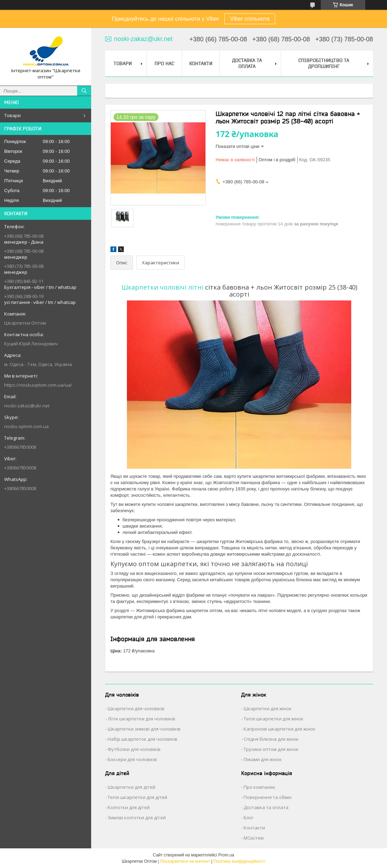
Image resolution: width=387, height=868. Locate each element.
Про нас (164, 63)
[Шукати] (84, 91)
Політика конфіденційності (239, 861)
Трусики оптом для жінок (271, 749)
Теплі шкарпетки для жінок (274, 719)
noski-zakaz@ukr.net (27, 406)
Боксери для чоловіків (132, 759)
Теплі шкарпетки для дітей (137, 797)
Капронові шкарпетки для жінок (280, 729)
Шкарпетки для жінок (268, 708)
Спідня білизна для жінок (271, 739)
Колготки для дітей (129, 807)
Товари (12, 115)
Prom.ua (226, 855)
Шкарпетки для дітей (131, 787)
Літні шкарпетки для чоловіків (141, 719)
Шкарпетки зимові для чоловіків (144, 729)
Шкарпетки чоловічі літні (162, 287)
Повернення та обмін (268, 797)
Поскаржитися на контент (185, 861)
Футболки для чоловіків (134, 749)
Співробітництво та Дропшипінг (324, 63)
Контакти (201, 63)
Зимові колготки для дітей (137, 818)
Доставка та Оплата (247, 63)
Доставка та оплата (266, 807)
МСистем (254, 838)
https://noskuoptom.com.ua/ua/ (38, 385)
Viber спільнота (250, 19)
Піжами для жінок (263, 759)
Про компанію (259, 787)
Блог (249, 818)
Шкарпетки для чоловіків (136, 708)
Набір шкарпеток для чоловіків (142, 739)
